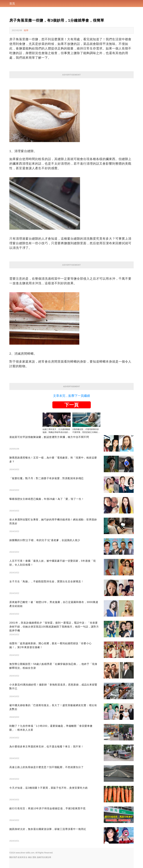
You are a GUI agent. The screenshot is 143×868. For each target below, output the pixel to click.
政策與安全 (23, 857)
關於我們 (13, 857)
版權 (39, 857)
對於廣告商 (46, 857)
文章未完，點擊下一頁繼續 (71, 396)
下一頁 (71, 405)
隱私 (34, 857)
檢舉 (26, 30)
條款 (30, 857)
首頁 (12, 3)
